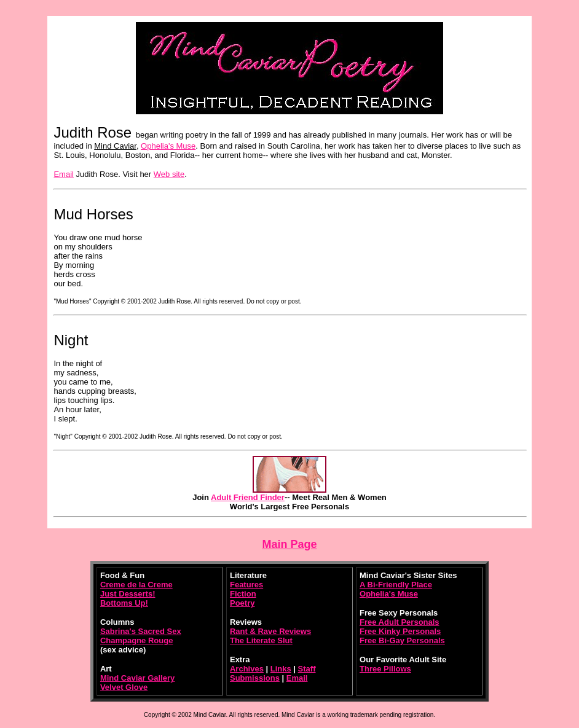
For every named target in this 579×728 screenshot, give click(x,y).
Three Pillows (385, 669)
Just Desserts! (128, 594)
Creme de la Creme (136, 585)
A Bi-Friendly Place (396, 585)
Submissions (255, 678)
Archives (247, 669)
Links (281, 669)
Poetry (242, 603)
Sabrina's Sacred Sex (141, 631)
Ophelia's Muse (168, 146)
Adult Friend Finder (248, 497)
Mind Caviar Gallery (137, 678)
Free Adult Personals (400, 622)
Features (246, 585)
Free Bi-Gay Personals (402, 640)
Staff (307, 669)
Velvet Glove (124, 687)
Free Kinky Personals (400, 631)
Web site (169, 174)
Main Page (289, 544)
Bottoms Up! (124, 603)
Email (64, 174)
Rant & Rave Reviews (270, 631)
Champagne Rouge (136, 640)
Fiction (243, 594)
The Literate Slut (261, 640)
